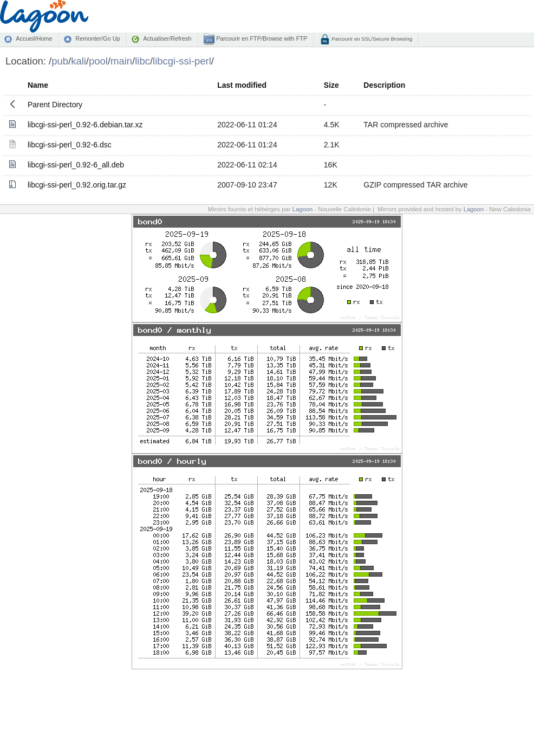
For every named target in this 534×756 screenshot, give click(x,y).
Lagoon (303, 209)
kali (79, 61)
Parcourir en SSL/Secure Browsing (371, 39)
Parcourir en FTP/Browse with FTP (261, 38)
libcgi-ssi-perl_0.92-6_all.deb (76, 165)
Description (384, 85)
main (121, 61)
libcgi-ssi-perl (182, 61)
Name (38, 85)
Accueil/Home (34, 38)
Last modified (242, 85)
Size (331, 85)
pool (98, 61)
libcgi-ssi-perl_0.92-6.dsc (70, 145)
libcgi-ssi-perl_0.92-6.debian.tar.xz (85, 125)
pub (60, 61)
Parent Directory (55, 105)
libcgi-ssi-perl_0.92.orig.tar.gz (77, 185)
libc (142, 61)
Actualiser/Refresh (167, 38)
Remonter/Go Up (97, 38)
